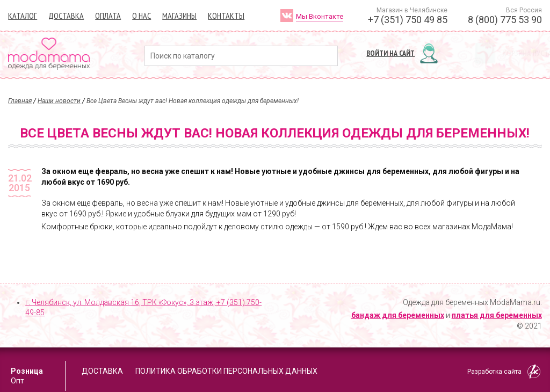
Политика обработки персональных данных (226, 371)
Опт (17, 381)
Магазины (179, 16)
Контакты (226, 16)
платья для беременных (497, 315)
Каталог (23, 16)
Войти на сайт (390, 53)
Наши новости (59, 101)
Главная (20, 101)
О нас (142, 16)
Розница (27, 371)
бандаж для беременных (398, 315)
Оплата (108, 16)
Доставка (66, 16)
